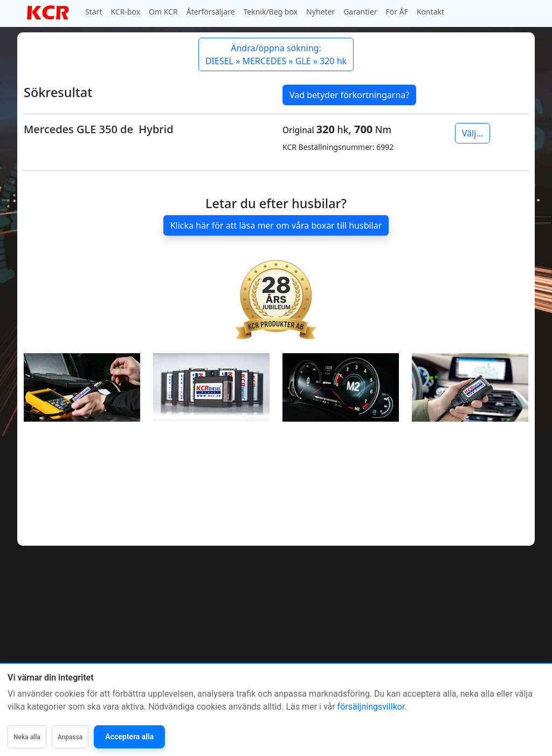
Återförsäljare (211, 12)
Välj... (472, 133)
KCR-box (125, 12)
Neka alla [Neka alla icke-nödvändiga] (27, 737)
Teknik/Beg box (271, 12)
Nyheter (320, 12)
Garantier (360, 12)
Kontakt (430, 12)
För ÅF (397, 12)
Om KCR (163, 12)
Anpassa (70, 737)
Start (94, 12)
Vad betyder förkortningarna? (349, 95)
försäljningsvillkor (371, 707)
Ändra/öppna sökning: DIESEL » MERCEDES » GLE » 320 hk (276, 54)
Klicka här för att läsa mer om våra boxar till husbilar (276, 225)
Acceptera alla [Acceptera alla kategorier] (129, 737)
